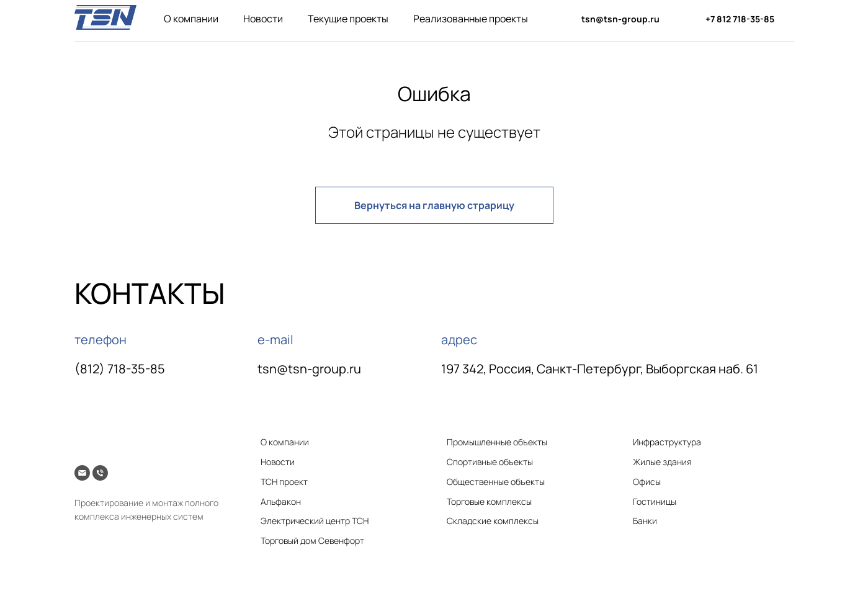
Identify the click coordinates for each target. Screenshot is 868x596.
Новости (263, 19)
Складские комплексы (493, 521)
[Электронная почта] (82, 473)
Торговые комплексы (489, 501)
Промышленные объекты (497, 442)
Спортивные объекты (490, 462)
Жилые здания (662, 462)
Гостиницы (655, 501)
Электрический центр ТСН (315, 521)
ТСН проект (284, 482)
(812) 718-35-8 (116, 369)
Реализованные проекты (471, 19)
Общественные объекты (496, 482)
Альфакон (281, 501)
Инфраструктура (667, 442)
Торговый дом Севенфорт (312, 540)
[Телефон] (100, 473)
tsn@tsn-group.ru (309, 369)
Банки (645, 521)
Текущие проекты (348, 19)
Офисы (647, 482)
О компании (191, 19)
